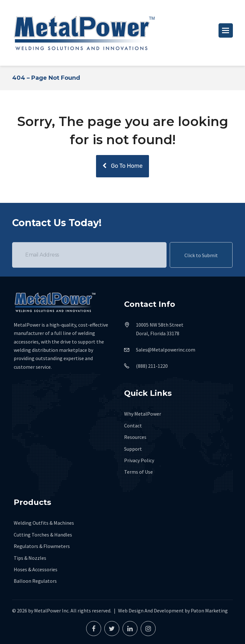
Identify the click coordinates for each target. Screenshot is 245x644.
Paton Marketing (209, 611)
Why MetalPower (143, 414)
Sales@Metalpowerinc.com (166, 350)
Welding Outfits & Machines (44, 523)
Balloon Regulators (35, 581)
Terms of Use (138, 472)
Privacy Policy (139, 460)
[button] (226, 30)
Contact (133, 426)
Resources (135, 437)
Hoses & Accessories (36, 569)
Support (133, 449)
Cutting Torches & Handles (43, 535)
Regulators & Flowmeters (42, 546)
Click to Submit (201, 262)
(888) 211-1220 (152, 366)
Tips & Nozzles (30, 558)
